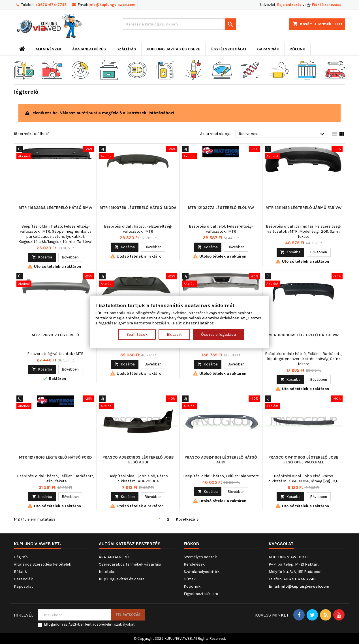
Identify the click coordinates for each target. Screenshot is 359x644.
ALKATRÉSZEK (49, 49)
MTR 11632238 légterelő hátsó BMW (55, 208)
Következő (188, 520)
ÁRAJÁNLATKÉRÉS (89, 49)
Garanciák (268, 49)
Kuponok (192, 586)
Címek (190, 579)
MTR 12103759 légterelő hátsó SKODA (138, 208)
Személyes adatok (200, 557)
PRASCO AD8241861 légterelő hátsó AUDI (221, 460)
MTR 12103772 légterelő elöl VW (221, 208)
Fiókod (192, 544)
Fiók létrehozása (327, 5)
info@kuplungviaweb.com (112, 5)
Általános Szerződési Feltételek (42, 564)
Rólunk (297, 49)
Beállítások (137, 334)
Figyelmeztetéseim (201, 594)
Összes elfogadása (218, 334)
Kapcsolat (23, 586)
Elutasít (174, 334)
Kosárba (42, 257)
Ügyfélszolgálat (229, 49)
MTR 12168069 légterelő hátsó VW (304, 335)
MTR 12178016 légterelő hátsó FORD (55, 457)
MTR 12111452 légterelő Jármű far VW (304, 208)
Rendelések (194, 564)
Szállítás (126, 49)
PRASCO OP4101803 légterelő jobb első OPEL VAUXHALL (304, 460)
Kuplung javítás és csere (173, 49)
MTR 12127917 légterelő (55, 335)
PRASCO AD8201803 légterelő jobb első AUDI (138, 460)
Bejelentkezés (289, 5)
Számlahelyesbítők (202, 572)
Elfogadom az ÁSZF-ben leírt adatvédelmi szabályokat (89, 624)
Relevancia (282, 134)
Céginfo (21, 557)
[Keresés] (179, 24)
